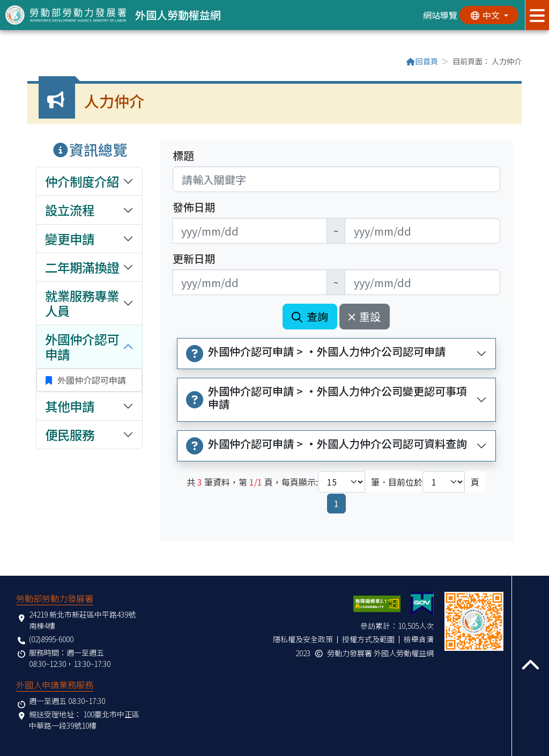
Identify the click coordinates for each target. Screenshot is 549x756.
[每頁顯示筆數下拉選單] (342, 482)
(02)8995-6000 (51, 639)
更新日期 (194, 259)
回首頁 (422, 61)
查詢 (310, 316)
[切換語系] (489, 15)
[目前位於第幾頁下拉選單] (444, 482)
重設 (365, 316)
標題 (183, 156)
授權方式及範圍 (368, 639)
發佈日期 (194, 207)
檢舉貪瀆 (419, 639)
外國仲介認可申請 (91, 380)
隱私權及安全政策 (303, 639)
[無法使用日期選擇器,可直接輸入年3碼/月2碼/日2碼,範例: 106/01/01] (250, 231)
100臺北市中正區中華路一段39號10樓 (84, 720)
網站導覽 (440, 15)
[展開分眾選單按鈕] (537, 15)
